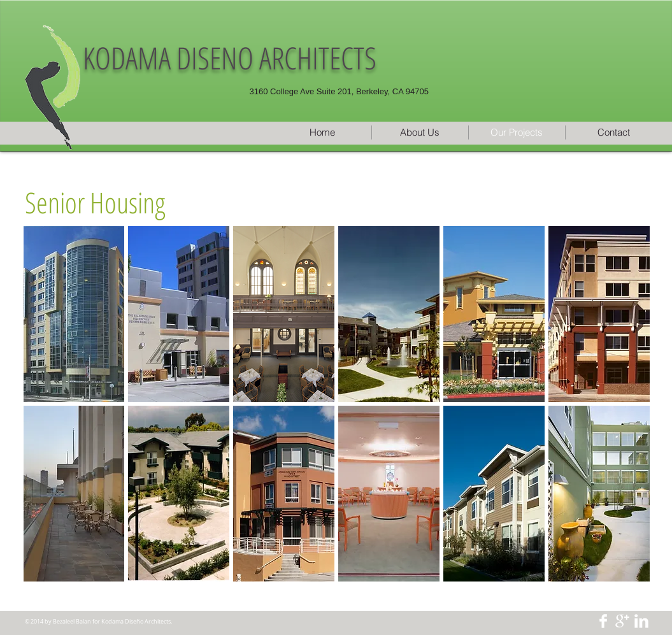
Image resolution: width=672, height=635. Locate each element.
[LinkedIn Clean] (641, 621)
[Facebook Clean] (603, 621)
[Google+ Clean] (622, 621)
